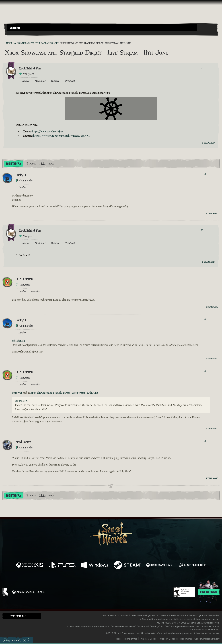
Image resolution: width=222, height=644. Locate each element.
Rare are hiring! (209, 592)
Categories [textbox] (15, 28)
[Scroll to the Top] (5, 640)
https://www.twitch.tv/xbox (48, 132)
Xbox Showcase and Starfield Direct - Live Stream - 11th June (64, 393)
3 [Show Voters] (202, 68)
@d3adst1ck (18, 341)
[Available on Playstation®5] (62, 565)
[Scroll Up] (9, 640)
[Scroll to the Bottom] (29, 640)
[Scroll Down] (25, 640)
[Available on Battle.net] (192, 565)
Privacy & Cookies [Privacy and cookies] (149, 639)
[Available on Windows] (95, 565)
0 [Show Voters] (205, 174)
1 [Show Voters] (205, 278)
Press (119, 639)
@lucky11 (17, 393)
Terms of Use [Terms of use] (131, 639)
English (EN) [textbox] (18, 616)
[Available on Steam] (127, 565)
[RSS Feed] (4, 43)
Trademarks (186, 639)
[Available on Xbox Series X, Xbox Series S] (30, 565)
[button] (102, 28)
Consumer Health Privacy (207, 639)
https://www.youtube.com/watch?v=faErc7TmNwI (61, 136)
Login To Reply (14, 164)
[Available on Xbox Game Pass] (160, 565)
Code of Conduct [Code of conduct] (169, 639)
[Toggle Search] (16, 33)
